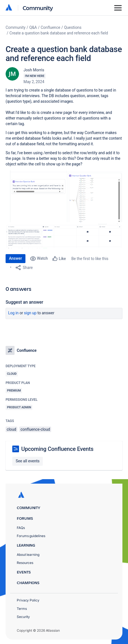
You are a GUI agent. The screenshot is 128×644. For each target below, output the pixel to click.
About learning (28, 555)
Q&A (33, 27)
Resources (25, 563)
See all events (28, 461)
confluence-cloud (35, 429)
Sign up (30, 313)
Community (38, 8)
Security (23, 617)
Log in (13, 313)
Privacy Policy (28, 600)
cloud (11, 429)
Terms (22, 609)
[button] (64, 196)
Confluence (51, 27)
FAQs (21, 528)
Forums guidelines (31, 536)
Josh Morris (34, 70)
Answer (16, 258)
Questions (73, 27)
